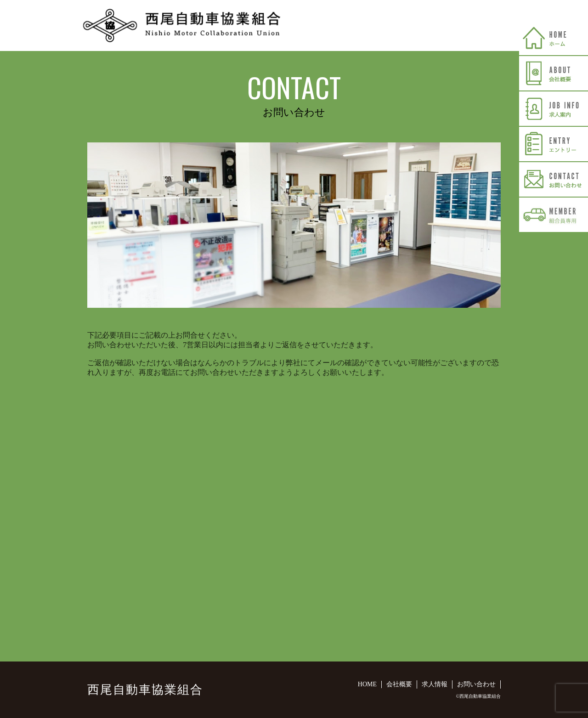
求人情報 (435, 684)
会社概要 (399, 684)
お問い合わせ (476, 684)
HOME (367, 684)
